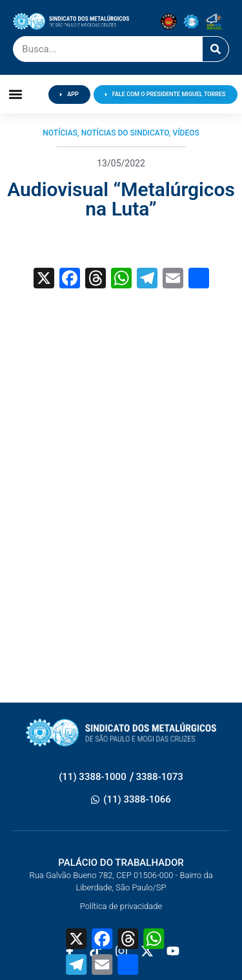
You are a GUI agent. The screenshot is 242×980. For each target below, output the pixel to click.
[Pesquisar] (216, 49)
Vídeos (186, 133)
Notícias (60, 133)
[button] (16, 95)
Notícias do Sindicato (125, 133)
